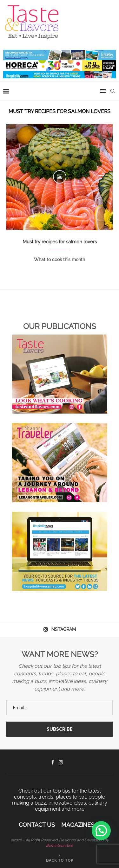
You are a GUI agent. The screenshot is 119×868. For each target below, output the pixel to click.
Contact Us (37, 825)
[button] (101, 831)
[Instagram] (61, 762)
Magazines (78, 825)
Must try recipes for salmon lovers (60, 242)
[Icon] (60, 177)
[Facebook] (53, 762)
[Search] (113, 91)
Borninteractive (60, 845)
